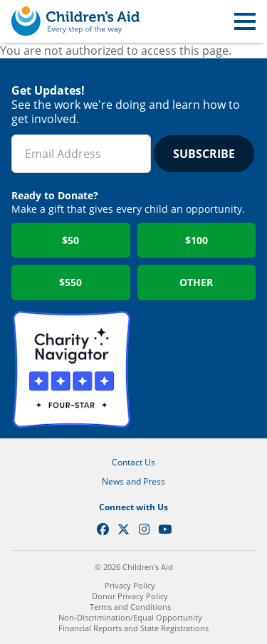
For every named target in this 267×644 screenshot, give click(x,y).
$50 (70, 240)
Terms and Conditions (130, 607)
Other (196, 282)
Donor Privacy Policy (130, 596)
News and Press (133, 481)
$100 (197, 240)
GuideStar (196, 370)
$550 (70, 282)
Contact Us (133, 462)
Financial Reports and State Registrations (133, 628)
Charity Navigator (72, 370)
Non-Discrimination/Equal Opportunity (130, 617)
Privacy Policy (130, 585)
